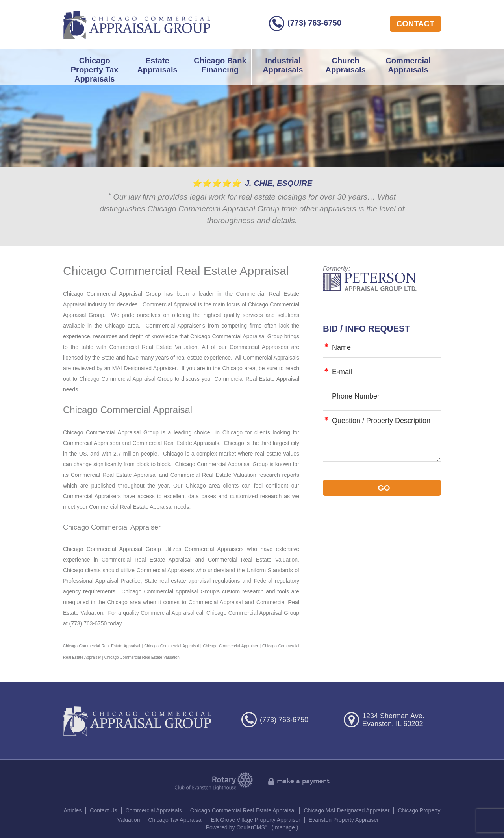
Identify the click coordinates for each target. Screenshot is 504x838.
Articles (72, 810)
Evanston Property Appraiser (344, 820)
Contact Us (103, 810)
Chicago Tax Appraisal (175, 820)
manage (285, 827)
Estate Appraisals (157, 65)
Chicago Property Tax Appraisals (95, 70)
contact (415, 24)
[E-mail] (382, 372)
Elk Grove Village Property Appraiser (256, 820)
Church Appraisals (345, 65)
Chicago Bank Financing (220, 65)
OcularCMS (252, 827)
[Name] (382, 347)
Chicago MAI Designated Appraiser (346, 810)
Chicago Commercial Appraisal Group (137, 25)
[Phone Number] (382, 396)
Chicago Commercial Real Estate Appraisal (243, 810)
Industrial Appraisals (283, 65)
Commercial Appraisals (408, 65)
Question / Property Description (382, 436)
